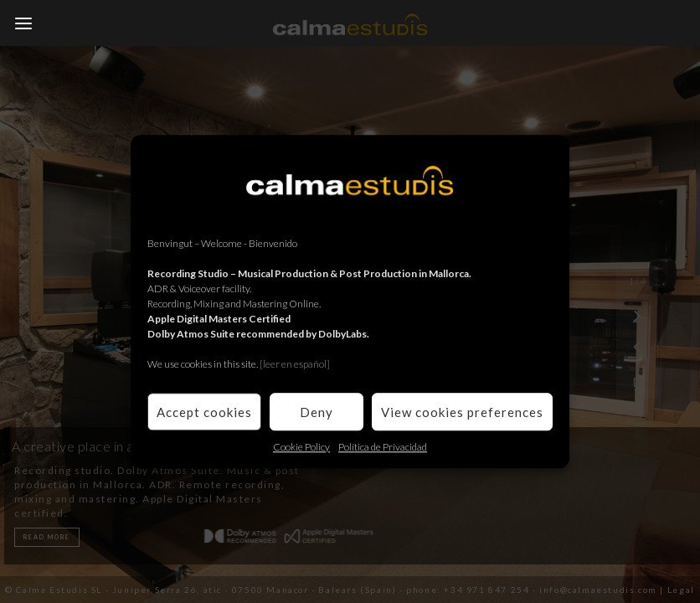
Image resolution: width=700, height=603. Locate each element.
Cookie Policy (301, 447)
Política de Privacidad (383, 447)
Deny (317, 412)
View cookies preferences (462, 412)
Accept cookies (204, 412)
